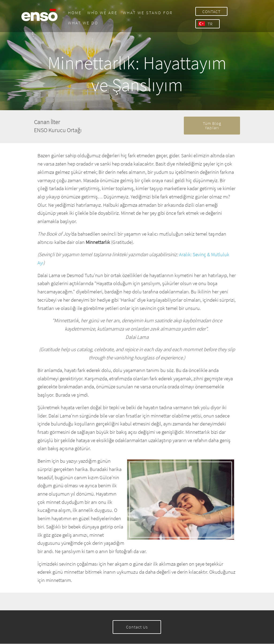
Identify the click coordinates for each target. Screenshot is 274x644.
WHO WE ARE (101, 13)
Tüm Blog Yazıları (212, 126)
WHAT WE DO (82, 23)
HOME (73, 13)
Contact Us (137, 627)
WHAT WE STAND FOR (147, 13)
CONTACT (211, 11)
